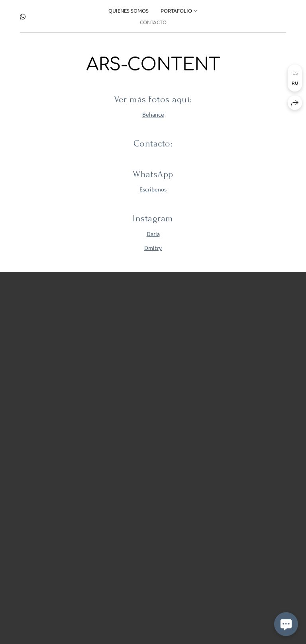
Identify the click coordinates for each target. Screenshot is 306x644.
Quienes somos (128, 9)
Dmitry (153, 248)
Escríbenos (153, 189)
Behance (153, 115)
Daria (153, 234)
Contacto (153, 21)
